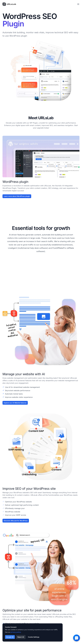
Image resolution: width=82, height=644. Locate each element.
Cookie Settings (34, 637)
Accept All (10, 637)
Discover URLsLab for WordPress (16, 523)
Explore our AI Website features (15, 405)
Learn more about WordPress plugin (17, 196)
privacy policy (16, 632)
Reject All (21, 637)
